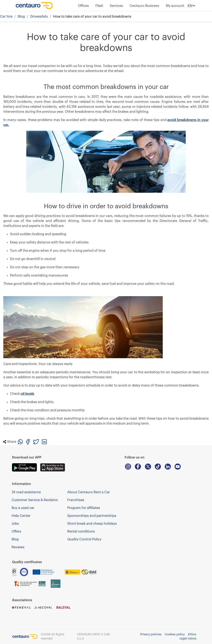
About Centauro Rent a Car (89, 492)
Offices (83, 6)
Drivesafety (39, 17)
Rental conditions (81, 531)
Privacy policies (151, 634)
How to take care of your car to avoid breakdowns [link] (92, 17)
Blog (21, 17)
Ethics (192, 634)
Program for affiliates (84, 508)
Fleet (99, 6)
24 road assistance (26, 492)
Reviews (18, 547)
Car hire (6, 17)
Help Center (21, 516)
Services (116, 6)
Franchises (76, 500)
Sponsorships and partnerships (92, 516)
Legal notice (188, 639)
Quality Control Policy (84, 539)
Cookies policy (175, 634)
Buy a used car (23, 508)
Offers (16, 531)
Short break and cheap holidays (92, 524)
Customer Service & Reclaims (35, 500)
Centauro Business (144, 6)
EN (192, 6)
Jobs (15, 524)
